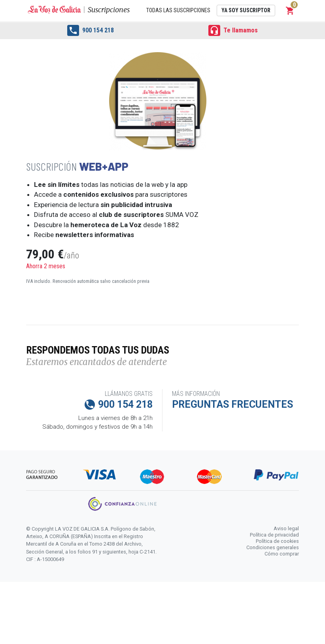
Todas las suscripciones (178, 10)
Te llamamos (233, 30)
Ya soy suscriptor (246, 10)
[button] (290, 11)
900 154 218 (91, 30)
